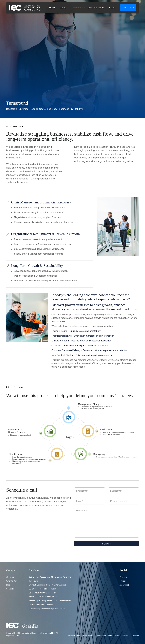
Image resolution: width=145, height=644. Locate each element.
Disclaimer (88, 636)
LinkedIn (123, 581)
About (69, 8)
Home (59, 8)
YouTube (123, 577)
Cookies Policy (122, 636)
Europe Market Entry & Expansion (42, 593)
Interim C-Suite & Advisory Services (44, 597)
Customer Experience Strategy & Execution (47, 609)
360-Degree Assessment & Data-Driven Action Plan (50, 577)
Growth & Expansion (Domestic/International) (47, 585)
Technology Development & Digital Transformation (50, 601)
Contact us (128, 8)
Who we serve (98, 8)
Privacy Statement (104, 636)
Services (82, 8)
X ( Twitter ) (124, 585)
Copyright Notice (72, 636)
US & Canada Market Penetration (42, 589)
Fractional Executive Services (41, 605)
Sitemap (135, 636)
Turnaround (34, 581)
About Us (10, 577)
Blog (112, 8)
